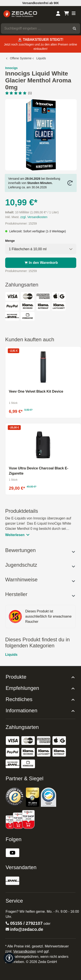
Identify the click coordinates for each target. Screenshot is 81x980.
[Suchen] (74, 28)
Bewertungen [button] (40, 550)
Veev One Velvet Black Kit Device (36, 391)
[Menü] (74, 14)
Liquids (11, 655)
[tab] (40, 523)
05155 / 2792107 (26, 923)
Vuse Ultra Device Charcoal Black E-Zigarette (39, 471)
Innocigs (11, 68)
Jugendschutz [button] (40, 565)
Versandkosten (25, 951)
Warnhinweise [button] (40, 580)
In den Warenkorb (41, 263)
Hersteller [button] (40, 594)
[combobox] (35, 28)
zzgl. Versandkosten (34, 217)
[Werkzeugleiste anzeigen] (9, 958)
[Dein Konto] (58, 14)
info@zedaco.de (27, 929)
